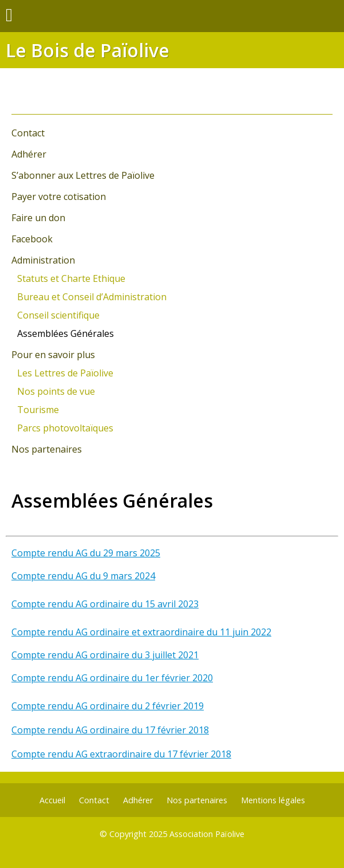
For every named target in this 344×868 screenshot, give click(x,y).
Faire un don (38, 218)
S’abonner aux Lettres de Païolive (83, 175)
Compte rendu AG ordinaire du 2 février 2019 (108, 706)
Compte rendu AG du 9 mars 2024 (83, 576)
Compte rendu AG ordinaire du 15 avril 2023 (105, 604)
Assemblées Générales (66, 333)
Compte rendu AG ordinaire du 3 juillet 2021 (105, 655)
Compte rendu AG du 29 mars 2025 (86, 553)
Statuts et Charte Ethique (71, 278)
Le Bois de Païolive (88, 50)
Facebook (32, 239)
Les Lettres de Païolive (65, 373)
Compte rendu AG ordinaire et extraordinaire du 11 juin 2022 (141, 632)
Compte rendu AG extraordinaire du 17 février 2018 (121, 754)
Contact (28, 133)
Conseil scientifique (58, 315)
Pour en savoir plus (53, 355)
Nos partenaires (47, 449)
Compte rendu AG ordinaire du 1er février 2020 (112, 678)
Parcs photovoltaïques (65, 428)
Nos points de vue (56, 391)
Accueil (52, 800)
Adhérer (29, 154)
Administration (43, 260)
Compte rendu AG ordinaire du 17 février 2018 (110, 730)
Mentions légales (273, 800)
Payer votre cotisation (59, 197)
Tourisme (38, 410)
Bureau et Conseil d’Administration (92, 297)
